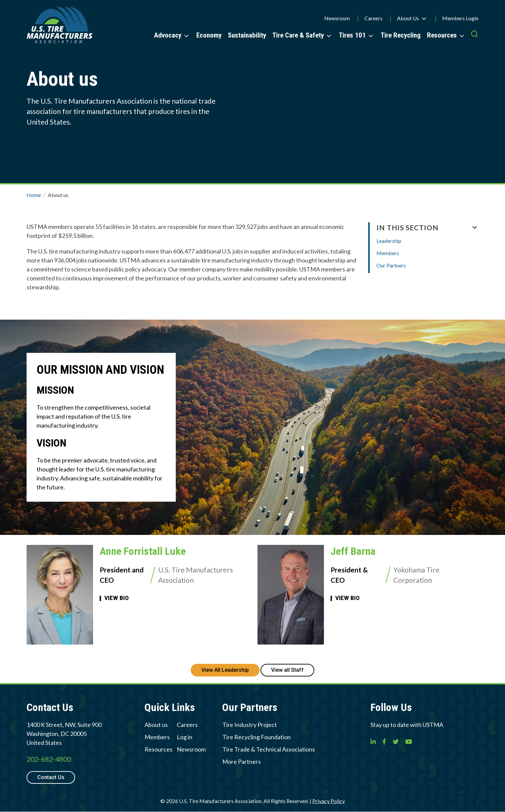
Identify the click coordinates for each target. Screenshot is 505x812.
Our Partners (391, 265)
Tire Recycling (401, 35)
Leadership (389, 241)
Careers (373, 18)
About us (156, 725)
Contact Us (51, 777)
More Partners (242, 761)
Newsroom (337, 18)
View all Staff (287, 670)
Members (388, 253)
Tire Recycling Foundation (256, 737)
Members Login (460, 18)
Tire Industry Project (250, 725)
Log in (185, 737)
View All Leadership (225, 670)
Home (34, 195)
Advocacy (168, 35)
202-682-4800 (49, 759)
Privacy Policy (329, 801)
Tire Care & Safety (298, 35)
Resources (442, 35)
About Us (408, 18)
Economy (209, 35)
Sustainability (247, 35)
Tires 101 (352, 35)
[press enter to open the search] (474, 35)
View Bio (117, 598)
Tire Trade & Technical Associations (269, 749)
